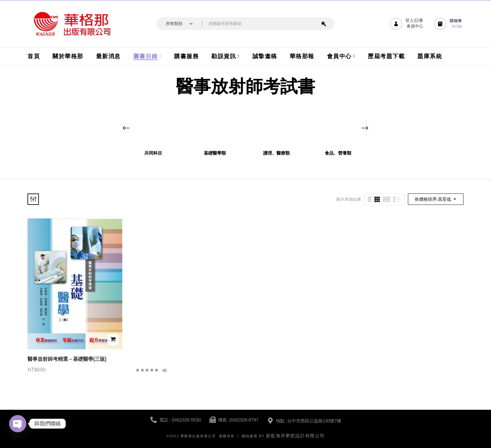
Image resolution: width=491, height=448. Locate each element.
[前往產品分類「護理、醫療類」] (276, 125)
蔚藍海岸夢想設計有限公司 (295, 436)
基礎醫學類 (215, 153)
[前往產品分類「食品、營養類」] (338, 125)
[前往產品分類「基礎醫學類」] (215, 125)
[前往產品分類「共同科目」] (153, 125)
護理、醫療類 (276, 153)
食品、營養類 (338, 153)
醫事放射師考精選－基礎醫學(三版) (67, 359)
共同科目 (153, 153)
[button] (449, 24)
